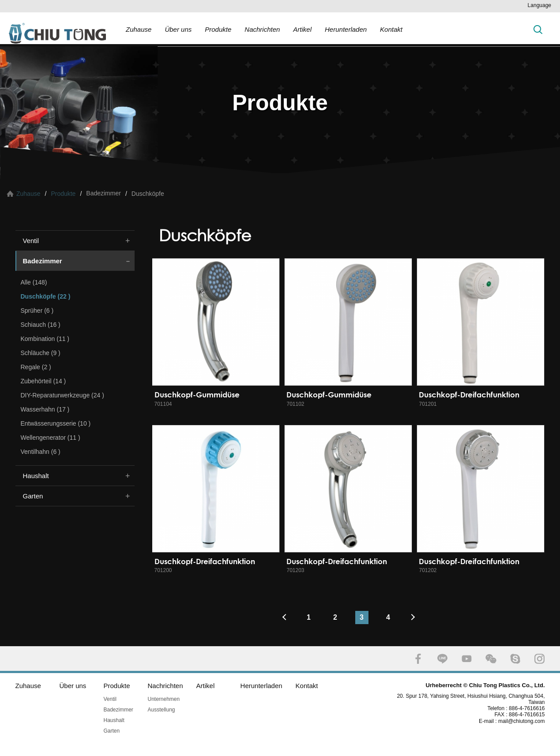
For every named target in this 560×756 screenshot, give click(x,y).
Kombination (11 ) (45, 339)
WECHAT (491, 659)
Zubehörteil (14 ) (43, 381)
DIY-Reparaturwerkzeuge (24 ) (62, 395)
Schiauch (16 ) (41, 325)
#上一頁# (282, 618)
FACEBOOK (418, 659)
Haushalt (36, 476)
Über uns (178, 29)
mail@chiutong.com (525, 721)
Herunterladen (346, 29)
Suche (538, 29)
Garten (33, 496)
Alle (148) (34, 282)
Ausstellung (162, 710)
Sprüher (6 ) (37, 311)
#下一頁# (415, 618)
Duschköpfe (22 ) (46, 296)
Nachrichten (262, 29)
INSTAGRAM (539, 659)
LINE (442, 659)
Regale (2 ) (36, 367)
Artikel (302, 29)
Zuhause (139, 29)
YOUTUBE (467, 659)
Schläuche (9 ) (41, 353)
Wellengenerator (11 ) (51, 438)
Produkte (218, 29)
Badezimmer (43, 261)
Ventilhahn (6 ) (41, 452)
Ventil (31, 241)
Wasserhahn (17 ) (45, 409)
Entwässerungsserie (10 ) (56, 423)
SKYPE (515, 659)
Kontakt (391, 29)
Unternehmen (164, 699)
